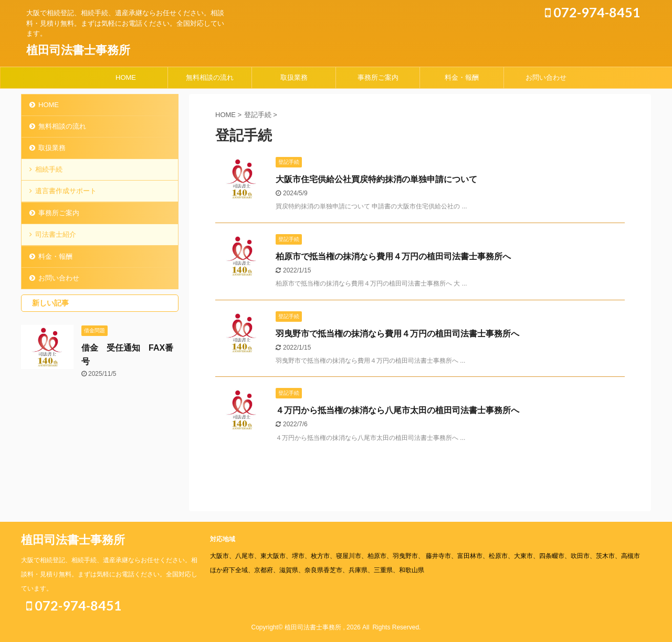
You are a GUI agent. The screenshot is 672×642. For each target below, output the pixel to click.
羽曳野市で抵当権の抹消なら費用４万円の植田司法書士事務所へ (397, 334)
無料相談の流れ (210, 77)
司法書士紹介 (56, 234)
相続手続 (49, 169)
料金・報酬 (462, 77)
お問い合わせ (546, 77)
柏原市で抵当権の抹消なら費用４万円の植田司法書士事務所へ (393, 256)
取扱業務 (294, 77)
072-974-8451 (593, 12)
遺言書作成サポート (66, 191)
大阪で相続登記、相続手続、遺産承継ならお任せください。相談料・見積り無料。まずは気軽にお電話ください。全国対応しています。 (109, 574)
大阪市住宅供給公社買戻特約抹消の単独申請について (376, 179)
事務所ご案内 (378, 77)
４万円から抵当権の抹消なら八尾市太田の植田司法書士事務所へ (397, 410)
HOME (126, 77)
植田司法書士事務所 (78, 50)
